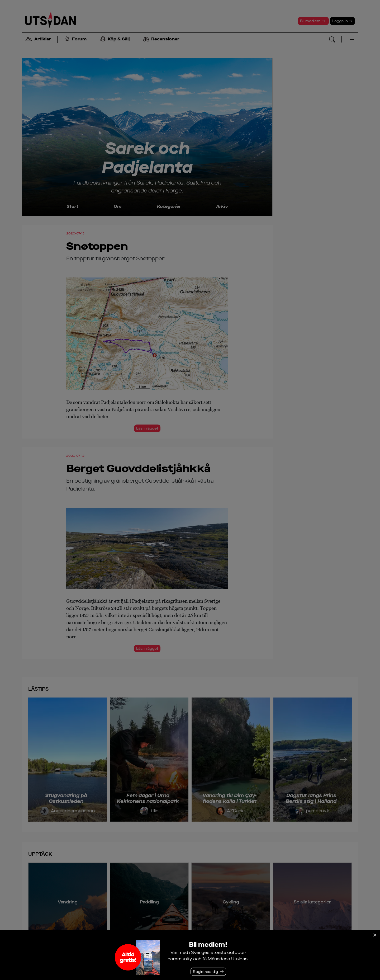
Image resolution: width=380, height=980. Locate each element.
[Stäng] (375, 935)
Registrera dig (205, 972)
